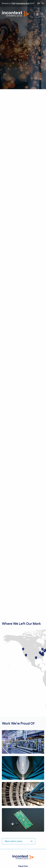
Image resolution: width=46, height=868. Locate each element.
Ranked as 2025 (18, 3)
